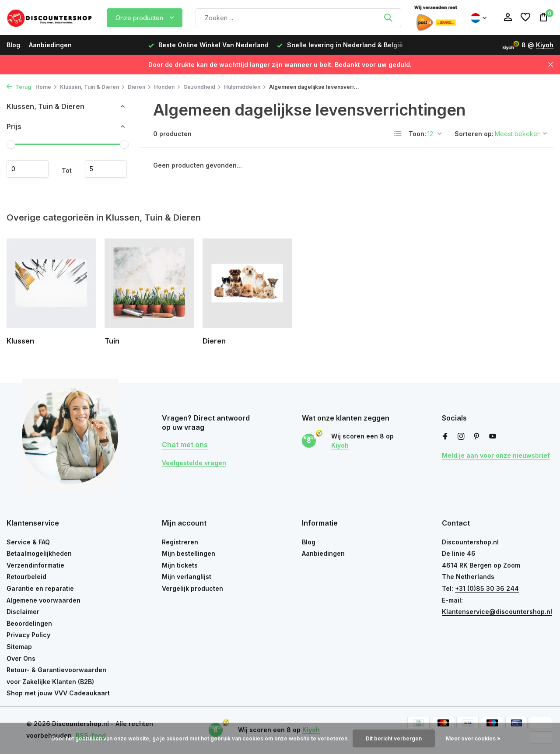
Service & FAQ (28, 542)
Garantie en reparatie (40, 588)
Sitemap (19, 647)
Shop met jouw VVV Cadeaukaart (58, 693)
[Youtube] (493, 437)
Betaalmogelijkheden (39, 553)
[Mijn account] (508, 18)
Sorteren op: (474, 134)
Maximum (106, 169)
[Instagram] (461, 437)
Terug (19, 87)
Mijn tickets (180, 565)
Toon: (417, 134)
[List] (398, 133)
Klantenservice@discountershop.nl (497, 612)
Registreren (180, 542)
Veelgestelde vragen (194, 463)
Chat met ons (185, 445)
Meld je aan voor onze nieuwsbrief (496, 455)
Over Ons (21, 658)
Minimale (28, 169)
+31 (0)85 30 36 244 (487, 588)
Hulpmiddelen (245, 87)
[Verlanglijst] (525, 18)
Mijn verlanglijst (187, 577)
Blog (13, 45)
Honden (167, 87)
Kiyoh (545, 45)
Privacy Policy (28, 635)
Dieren (140, 87)
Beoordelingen (29, 623)
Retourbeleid (26, 577)
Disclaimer (23, 612)
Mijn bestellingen (189, 553)
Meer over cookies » (473, 738)
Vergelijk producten (192, 588)
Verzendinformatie (35, 565)
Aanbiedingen (50, 45)
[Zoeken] (298, 18)
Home (46, 87)
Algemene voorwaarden (44, 600)
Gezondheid (202, 87)
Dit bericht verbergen (394, 738)
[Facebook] (445, 437)
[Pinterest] (477, 437)
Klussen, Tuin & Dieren (93, 87)
